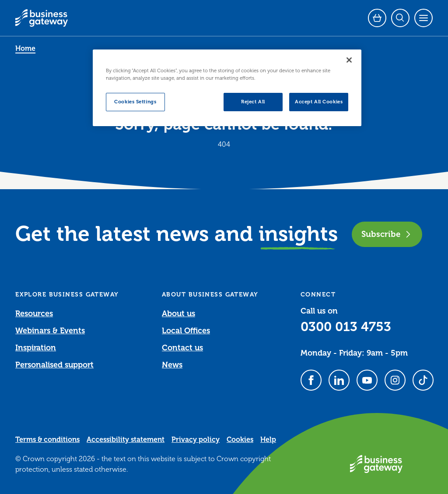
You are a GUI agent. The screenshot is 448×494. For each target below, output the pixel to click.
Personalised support (54, 365)
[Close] (349, 60)
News (172, 365)
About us (178, 314)
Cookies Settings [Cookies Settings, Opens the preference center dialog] (135, 102)
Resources (34, 314)
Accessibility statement (126, 440)
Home (25, 49)
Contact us (182, 348)
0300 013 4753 (346, 327)
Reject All (253, 102)
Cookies (240, 440)
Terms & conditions (47, 440)
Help (268, 440)
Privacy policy (196, 440)
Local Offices (186, 331)
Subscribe (387, 234)
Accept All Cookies (319, 102)
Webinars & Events (50, 331)
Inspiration (36, 348)
